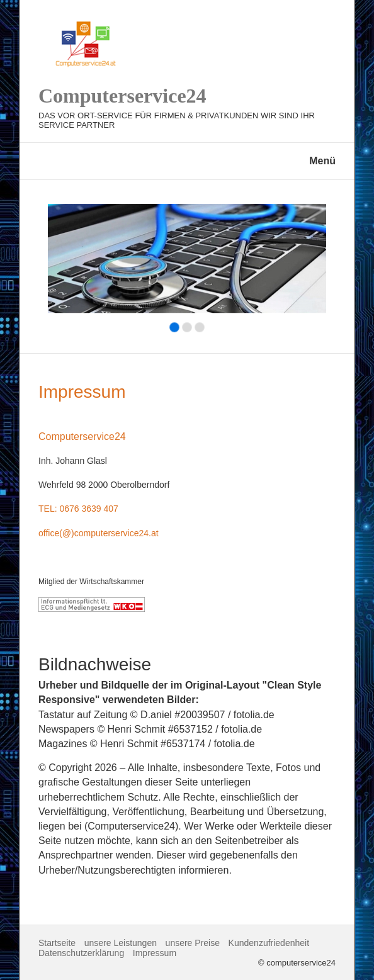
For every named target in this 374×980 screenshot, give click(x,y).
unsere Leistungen (121, 943)
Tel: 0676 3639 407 (78, 509)
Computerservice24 (122, 96)
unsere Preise (193, 943)
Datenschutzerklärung (81, 953)
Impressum (155, 953)
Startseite (57, 943)
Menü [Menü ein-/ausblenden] (322, 161)
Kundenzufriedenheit (269, 943)
